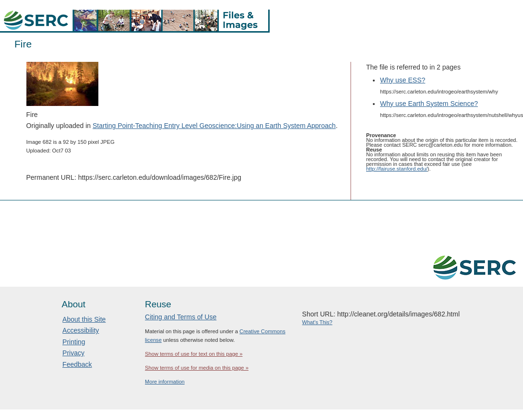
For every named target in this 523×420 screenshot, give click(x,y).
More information (165, 382)
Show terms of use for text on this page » (194, 354)
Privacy (73, 353)
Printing (74, 342)
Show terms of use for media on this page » (197, 368)
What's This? (317, 322)
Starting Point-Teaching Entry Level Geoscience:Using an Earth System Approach (214, 126)
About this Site (84, 319)
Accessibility (81, 330)
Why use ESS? (403, 80)
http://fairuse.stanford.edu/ (397, 169)
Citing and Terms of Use (181, 317)
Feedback (77, 364)
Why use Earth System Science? (429, 104)
